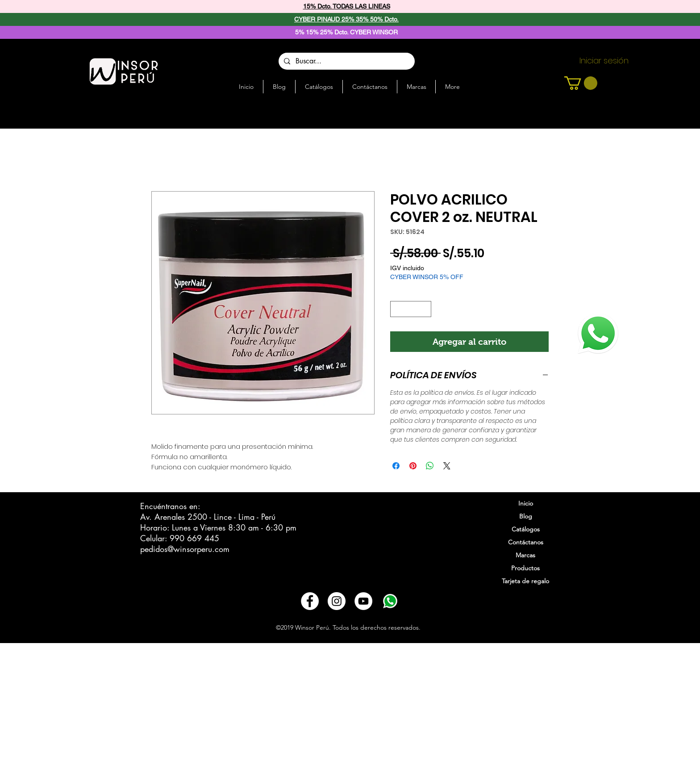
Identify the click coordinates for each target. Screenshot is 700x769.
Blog (526, 516)
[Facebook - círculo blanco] (310, 601)
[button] (581, 83)
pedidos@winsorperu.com (185, 549)
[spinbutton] (411, 309)
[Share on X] (447, 466)
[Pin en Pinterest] (413, 466)
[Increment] (425, 309)
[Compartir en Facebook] (396, 466)
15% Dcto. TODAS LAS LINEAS (347, 6)
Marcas (525, 555)
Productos (525, 568)
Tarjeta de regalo (525, 581)
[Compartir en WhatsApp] (430, 466)
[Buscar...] (346, 61)
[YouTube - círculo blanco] (363, 601)
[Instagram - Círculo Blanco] (337, 601)
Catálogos (526, 529)
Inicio (526, 503)
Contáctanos (526, 542)
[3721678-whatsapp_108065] (390, 601)
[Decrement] (397, 309)
